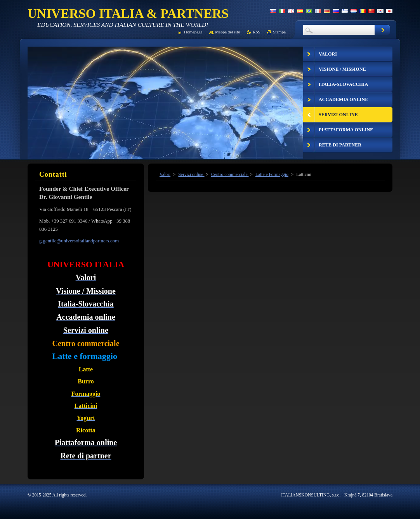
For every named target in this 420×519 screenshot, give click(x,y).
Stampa (279, 32)
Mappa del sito (228, 32)
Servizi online (191, 174)
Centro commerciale (230, 174)
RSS (256, 32)
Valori (165, 174)
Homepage (193, 32)
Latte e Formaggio (272, 174)
